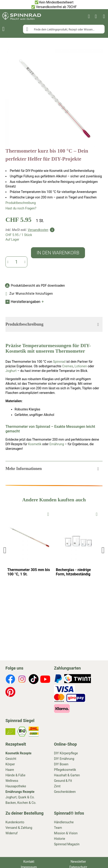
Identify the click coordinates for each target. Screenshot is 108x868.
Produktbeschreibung (21, 203)
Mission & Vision (66, 833)
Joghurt (11, 371)
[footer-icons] (10, 680)
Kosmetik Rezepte (18, 753)
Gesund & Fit (63, 781)
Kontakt (29, 862)
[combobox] (64, 29)
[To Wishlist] (48, 514)
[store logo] (22, 17)
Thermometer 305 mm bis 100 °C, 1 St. (29, 572)
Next (103, 550)
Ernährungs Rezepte (20, 792)
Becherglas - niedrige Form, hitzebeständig (73, 572)
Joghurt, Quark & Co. (20, 797)
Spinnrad (59, 362)
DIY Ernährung (64, 759)
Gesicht (11, 759)
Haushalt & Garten (67, 775)
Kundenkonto (15, 822)
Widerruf (12, 833)
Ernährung (57, 444)
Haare (10, 770)
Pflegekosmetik (65, 770)
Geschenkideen (65, 792)
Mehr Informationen (24, 469)
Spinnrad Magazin (67, 844)
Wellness (12, 781)
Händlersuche (64, 822)
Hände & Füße (15, 775)
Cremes (68, 366)
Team (58, 828)
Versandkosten (38, 230)
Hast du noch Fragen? (21, 208)
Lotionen (81, 366)
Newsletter (78, 862)
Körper (10, 764)
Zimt (57, 786)
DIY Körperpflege (66, 753)
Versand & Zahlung (19, 828)
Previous (6, 550)
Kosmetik (35, 444)
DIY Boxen (61, 764)
